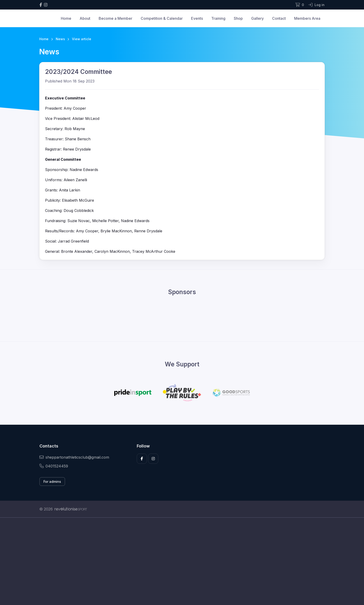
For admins (52, 482)
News (60, 39)
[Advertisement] (179, 561)
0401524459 (54, 466)
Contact (279, 18)
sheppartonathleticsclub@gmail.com (74, 457)
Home (66, 18)
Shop (238, 18)
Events (197, 18)
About (85, 18)
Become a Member (115, 18)
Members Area (307, 18)
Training (218, 18)
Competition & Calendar (162, 18)
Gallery (257, 18)
